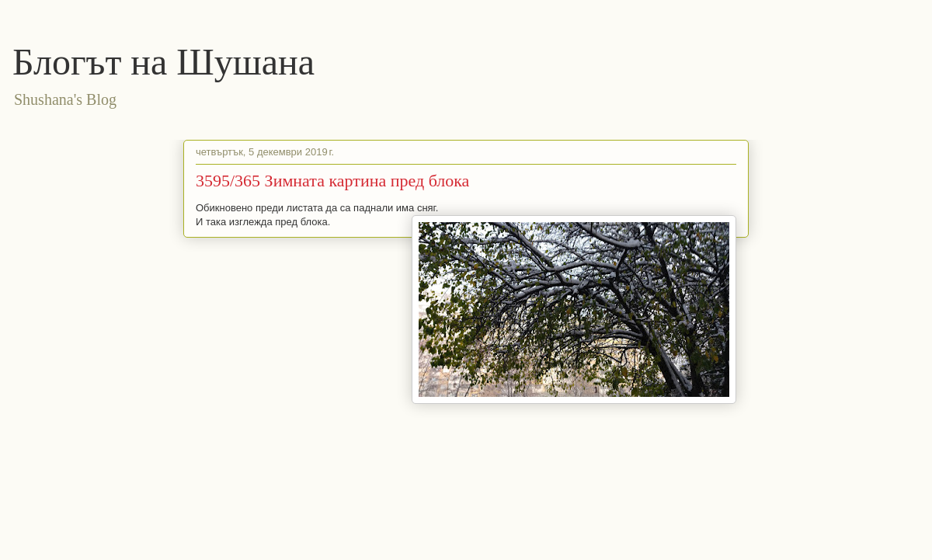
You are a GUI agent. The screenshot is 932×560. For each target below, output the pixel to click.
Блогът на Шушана (163, 62)
